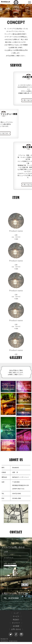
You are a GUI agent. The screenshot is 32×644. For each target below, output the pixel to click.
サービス (16, 618)
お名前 (6, 552)
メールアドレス (9, 558)
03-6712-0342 (14, 600)
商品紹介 (16, 622)
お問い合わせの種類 (10, 563)
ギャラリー (16, 625)
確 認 (25, 587)
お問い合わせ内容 (9, 569)
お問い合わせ (16, 631)
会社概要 (16, 628)
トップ (16, 615)
